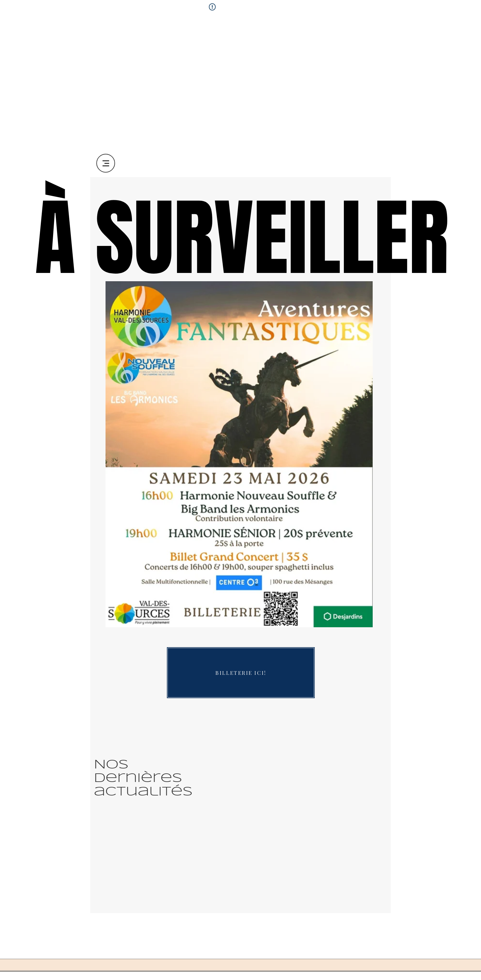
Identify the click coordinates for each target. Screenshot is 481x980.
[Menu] (106, 163)
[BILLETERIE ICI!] (241, 673)
